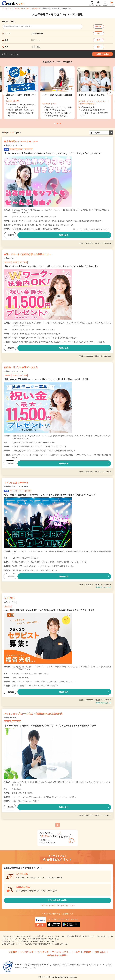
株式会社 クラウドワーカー (14, 145)
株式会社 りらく (10, 602)
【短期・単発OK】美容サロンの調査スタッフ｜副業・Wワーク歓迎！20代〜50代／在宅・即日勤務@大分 (51, 266)
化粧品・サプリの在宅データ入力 (21, 367)
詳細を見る (64, 235)
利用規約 (13, 952)
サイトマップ (43, 952)
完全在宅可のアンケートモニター (21, 142)
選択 (98, 33)
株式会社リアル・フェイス (13, 371)
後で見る (10, 235)
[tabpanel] (57, 93)
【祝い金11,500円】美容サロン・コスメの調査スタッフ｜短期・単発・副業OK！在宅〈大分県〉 (47, 379)
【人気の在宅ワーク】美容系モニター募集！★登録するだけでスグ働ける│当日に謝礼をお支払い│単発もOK (52, 153)
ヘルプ (77, 952)
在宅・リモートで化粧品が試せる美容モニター (28, 254)
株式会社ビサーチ (10, 258)
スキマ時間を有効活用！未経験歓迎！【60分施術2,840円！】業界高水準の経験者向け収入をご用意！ (49, 610)
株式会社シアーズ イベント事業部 (16, 487)
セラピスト (10, 598)
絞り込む (98, 27)
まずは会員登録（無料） (57, 900)
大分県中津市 (36, 9)
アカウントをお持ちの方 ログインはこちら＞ (57, 906)
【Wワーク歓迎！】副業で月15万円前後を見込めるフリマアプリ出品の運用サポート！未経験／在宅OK (50, 726)
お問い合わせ (100, 952)
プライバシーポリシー (61, 952)
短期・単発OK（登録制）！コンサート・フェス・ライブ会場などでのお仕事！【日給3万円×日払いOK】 (51, 495)
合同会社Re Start (10, 718)
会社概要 (87, 952)
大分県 (27, 9)
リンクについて (27, 952)
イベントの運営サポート (16, 483)
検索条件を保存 (102, 54)
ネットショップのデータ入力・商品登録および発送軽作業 (33, 714)
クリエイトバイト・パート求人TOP (13, 9)
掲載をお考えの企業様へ (57, 955)
